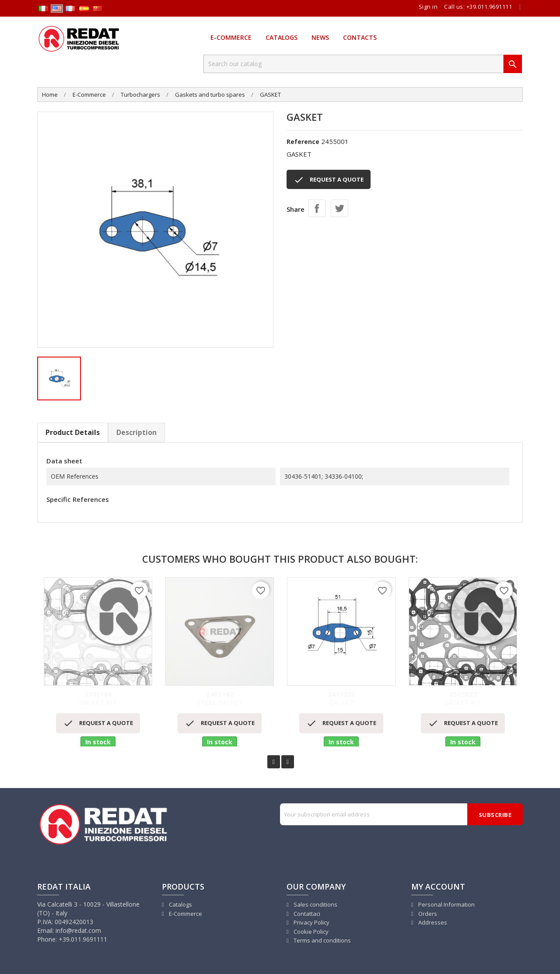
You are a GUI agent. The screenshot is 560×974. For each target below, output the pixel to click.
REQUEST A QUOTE (329, 180)
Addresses (432, 922)
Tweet (339, 208)
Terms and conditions (322, 940)
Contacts (360, 37)
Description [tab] (136, 432)
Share (317, 208)
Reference (303, 142)
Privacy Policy (311, 922)
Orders (427, 914)
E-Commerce (231, 37)
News (320, 37)
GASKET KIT (98, 699)
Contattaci (306, 914)
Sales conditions (315, 904)
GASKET (341, 699)
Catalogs (282, 37)
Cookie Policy (310, 932)
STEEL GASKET (220, 699)
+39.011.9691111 (489, 7)
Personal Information (446, 904)
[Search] (353, 64)
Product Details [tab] (73, 432)
